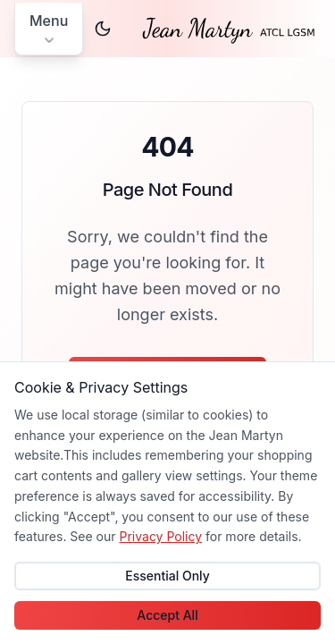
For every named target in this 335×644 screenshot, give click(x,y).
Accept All (167, 615)
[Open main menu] (49, 29)
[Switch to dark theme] (103, 29)
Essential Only (167, 576)
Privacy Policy (160, 536)
